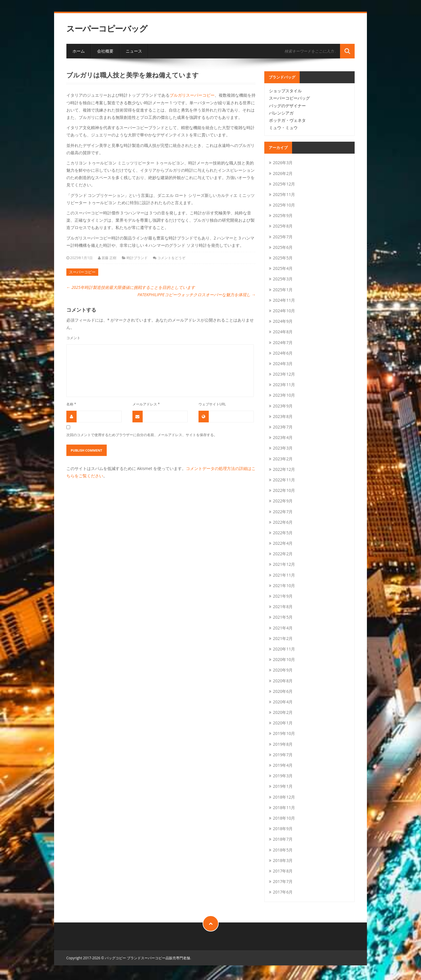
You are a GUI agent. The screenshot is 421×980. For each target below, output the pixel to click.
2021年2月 (283, 638)
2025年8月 (283, 226)
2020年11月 (284, 649)
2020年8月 (283, 681)
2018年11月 (284, 808)
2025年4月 (283, 268)
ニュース (134, 51)
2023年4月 (283, 437)
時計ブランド (137, 258)
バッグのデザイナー (287, 106)
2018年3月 (283, 860)
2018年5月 (283, 850)
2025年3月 (283, 279)
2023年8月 (283, 416)
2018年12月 (284, 797)
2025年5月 (283, 258)
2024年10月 (284, 311)
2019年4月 (283, 765)
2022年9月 (283, 501)
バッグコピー (115, 958)
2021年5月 (283, 617)
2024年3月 (283, 364)
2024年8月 (283, 332)
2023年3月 (283, 448)
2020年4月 (283, 702)
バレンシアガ (281, 113)
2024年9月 (283, 321)
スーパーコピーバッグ (107, 28)
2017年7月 (283, 881)
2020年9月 (283, 670)
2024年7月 (283, 342)
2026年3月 (283, 163)
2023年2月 (283, 459)
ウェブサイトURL (212, 404)
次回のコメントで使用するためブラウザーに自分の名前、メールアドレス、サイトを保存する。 (142, 435)
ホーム (79, 51)
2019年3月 (283, 776)
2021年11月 (284, 575)
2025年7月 (283, 237)
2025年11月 (284, 194)
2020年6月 (283, 691)
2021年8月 (283, 607)
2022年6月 (283, 522)
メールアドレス (146, 404)
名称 (71, 404)
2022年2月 (283, 554)
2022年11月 (284, 480)
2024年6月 (283, 353)
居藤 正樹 (109, 258)
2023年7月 (283, 427)
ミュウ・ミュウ (283, 128)
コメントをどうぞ (171, 258)
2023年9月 (283, 406)
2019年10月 (284, 733)
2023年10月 (284, 395)
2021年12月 (284, 564)
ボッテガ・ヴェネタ (287, 120)
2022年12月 (284, 469)
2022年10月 (284, 490)
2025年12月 (284, 184)
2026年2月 (283, 173)
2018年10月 (284, 818)
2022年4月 (283, 543)
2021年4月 (283, 628)
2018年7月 (283, 839)
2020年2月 (283, 712)
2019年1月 (283, 786)
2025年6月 (283, 247)
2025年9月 (283, 215)
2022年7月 (283, 512)
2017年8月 (283, 871)
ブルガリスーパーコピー (192, 95)
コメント (73, 338)
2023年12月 (284, 374)
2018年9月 (283, 829)
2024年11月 (284, 300)
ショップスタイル (285, 91)
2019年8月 (283, 744)
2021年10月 (284, 586)
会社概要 (105, 51)
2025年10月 (284, 205)
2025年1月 (283, 290)
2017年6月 (283, 892)
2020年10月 (284, 659)
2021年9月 (283, 596)
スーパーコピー (82, 272)
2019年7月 (283, 755)
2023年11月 (284, 385)
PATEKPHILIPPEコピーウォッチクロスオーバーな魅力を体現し (196, 295)
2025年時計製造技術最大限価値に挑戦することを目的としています (131, 287)
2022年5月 (283, 533)
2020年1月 (283, 723)
